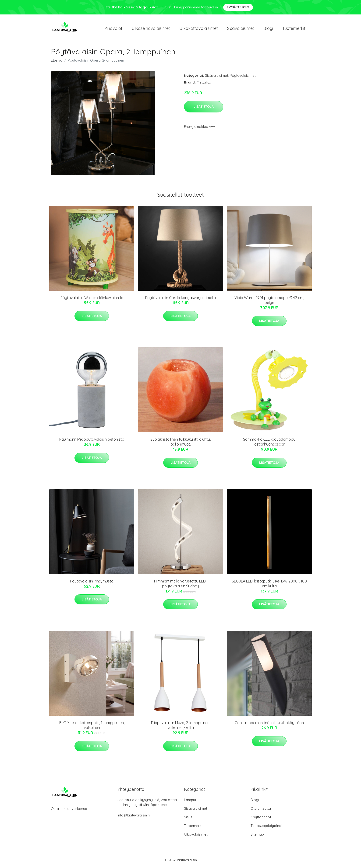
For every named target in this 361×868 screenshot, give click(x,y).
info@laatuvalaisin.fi (134, 815)
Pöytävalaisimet (243, 75)
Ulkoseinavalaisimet (151, 28)
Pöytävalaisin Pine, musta (92, 581)
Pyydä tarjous (238, 7)
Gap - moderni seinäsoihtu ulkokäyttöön (269, 723)
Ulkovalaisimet (196, 834)
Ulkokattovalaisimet (199, 28)
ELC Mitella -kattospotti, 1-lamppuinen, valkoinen (92, 725)
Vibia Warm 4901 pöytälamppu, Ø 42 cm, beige (269, 300)
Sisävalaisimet (241, 28)
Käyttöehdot (261, 817)
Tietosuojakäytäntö (267, 826)
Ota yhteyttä (261, 808)
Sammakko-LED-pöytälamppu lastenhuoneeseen (269, 442)
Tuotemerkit (294, 28)
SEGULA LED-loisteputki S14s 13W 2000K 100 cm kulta (269, 584)
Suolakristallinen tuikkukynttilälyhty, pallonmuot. (180, 442)
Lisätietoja (204, 107)
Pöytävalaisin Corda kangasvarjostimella (180, 298)
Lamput (190, 800)
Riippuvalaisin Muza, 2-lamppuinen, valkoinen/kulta (181, 725)
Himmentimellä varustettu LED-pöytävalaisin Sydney (181, 584)
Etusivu (57, 60)
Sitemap (257, 834)
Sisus (188, 817)
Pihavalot (113, 28)
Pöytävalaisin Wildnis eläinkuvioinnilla (92, 298)
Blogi (268, 28)
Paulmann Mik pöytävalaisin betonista (92, 439)
